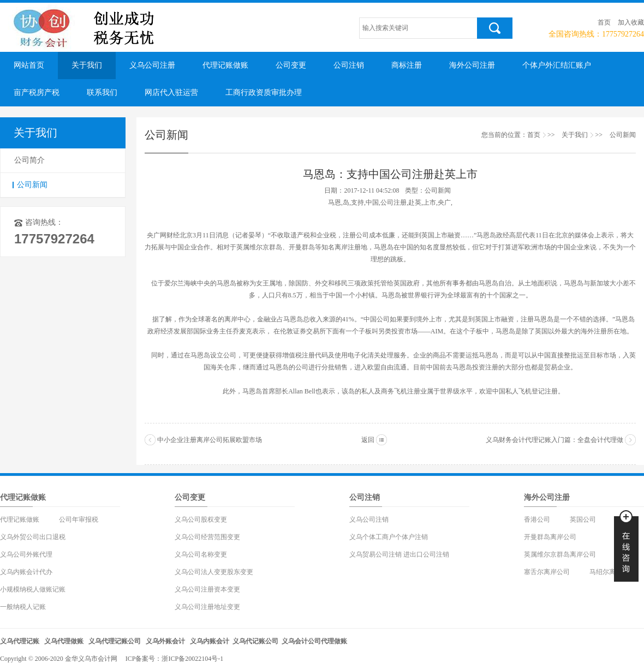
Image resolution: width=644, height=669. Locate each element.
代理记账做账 (225, 65)
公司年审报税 (79, 519)
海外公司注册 (472, 65)
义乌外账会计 (165, 641)
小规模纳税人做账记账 (33, 589)
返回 (368, 440)
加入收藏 (631, 22)
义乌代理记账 (20, 641)
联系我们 (102, 92)
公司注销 (349, 65)
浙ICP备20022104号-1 (192, 659)
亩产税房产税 (37, 92)
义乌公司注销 (369, 519)
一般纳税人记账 (23, 607)
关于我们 (87, 65)
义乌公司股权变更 (201, 519)
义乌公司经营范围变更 (207, 537)
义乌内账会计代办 (26, 572)
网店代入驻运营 (171, 92)
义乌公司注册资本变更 (207, 589)
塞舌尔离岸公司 (547, 572)
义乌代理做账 (64, 641)
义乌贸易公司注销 (375, 554)
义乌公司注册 (152, 65)
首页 (604, 22)
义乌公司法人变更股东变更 (214, 572)
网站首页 (29, 65)
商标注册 (407, 65)
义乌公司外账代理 (26, 554)
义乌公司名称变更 (201, 554)
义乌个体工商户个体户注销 (389, 537)
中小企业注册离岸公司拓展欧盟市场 (210, 440)
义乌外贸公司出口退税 (33, 537)
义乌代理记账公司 (115, 641)
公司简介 (29, 160)
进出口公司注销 (426, 554)
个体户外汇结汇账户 (557, 65)
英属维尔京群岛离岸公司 (560, 554)
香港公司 (537, 519)
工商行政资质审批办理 (264, 92)
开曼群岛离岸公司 (550, 537)
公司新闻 (32, 185)
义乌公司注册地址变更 (207, 607)
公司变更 (291, 65)
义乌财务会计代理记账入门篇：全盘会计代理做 (554, 440)
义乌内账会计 (210, 641)
